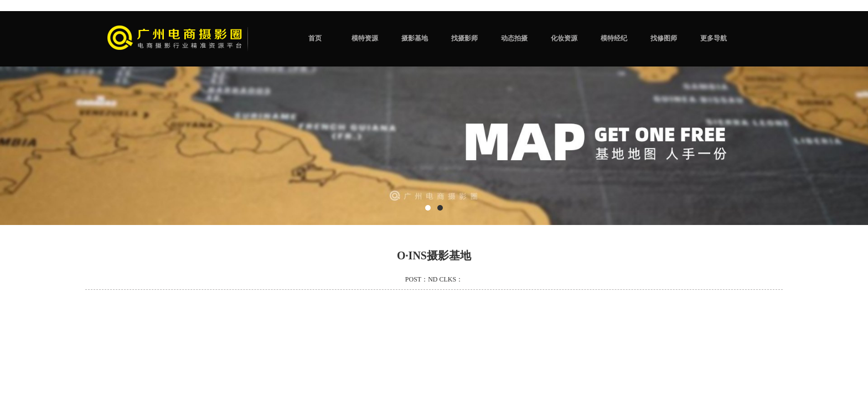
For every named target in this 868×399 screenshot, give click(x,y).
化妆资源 (564, 38)
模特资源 (365, 38)
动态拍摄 (514, 38)
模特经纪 (614, 38)
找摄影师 (464, 38)
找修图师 (664, 38)
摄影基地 (415, 38)
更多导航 (714, 38)
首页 (315, 38)
